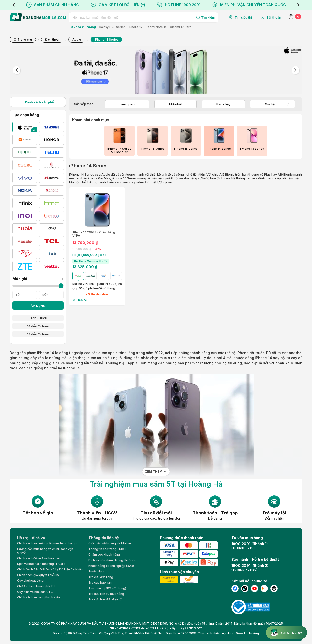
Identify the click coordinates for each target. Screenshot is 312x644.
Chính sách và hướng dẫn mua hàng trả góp (48, 543)
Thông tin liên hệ (104, 538)
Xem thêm (154, 471)
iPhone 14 (45, 353)
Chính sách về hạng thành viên (39, 597)
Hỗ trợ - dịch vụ (31, 538)
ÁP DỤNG (38, 306)
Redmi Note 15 (156, 27)
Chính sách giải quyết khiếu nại (39, 575)
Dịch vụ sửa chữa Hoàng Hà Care (112, 560)
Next (298, 5)
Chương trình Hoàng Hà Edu (37, 586)
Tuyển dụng (97, 571)
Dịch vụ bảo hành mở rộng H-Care (41, 564)
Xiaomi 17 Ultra (181, 27)
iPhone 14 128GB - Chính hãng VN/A (94, 234)
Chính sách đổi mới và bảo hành (39, 558)
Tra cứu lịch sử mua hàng (106, 594)
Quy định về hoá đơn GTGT (36, 592)
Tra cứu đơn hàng (101, 577)
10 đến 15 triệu (38, 326)
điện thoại (78, 358)
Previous (14, 5)
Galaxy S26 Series (112, 27)
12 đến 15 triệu (38, 334)
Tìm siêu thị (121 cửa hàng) (107, 588)
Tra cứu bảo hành (101, 583)
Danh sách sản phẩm (38, 102)
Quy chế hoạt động (30, 581)
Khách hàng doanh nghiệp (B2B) (111, 566)
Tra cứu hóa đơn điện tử (105, 599)
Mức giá (38, 279)
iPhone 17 (136, 27)
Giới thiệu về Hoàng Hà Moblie (110, 543)
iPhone (243, 353)
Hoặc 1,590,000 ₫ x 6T (90, 255)
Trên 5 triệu (38, 318)
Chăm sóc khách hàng (104, 555)
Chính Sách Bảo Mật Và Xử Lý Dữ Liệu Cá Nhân (50, 569)
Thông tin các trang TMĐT (107, 549)
